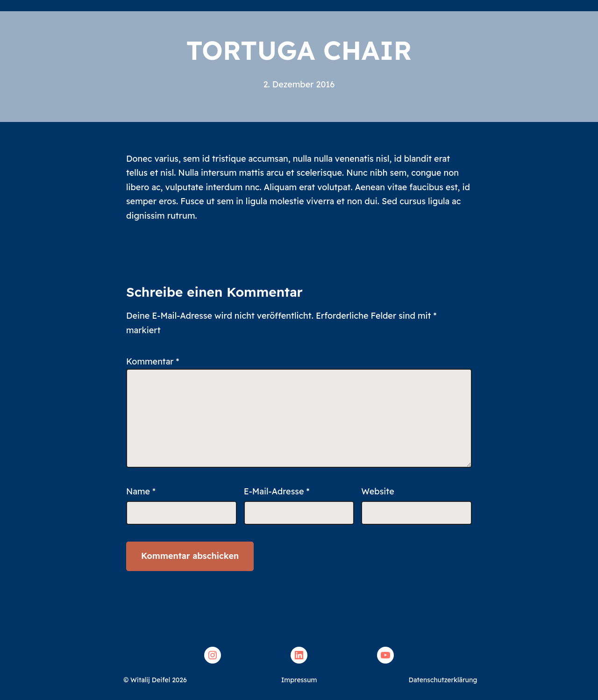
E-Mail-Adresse (277, 491)
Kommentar (153, 361)
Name (141, 491)
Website (377, 491)
